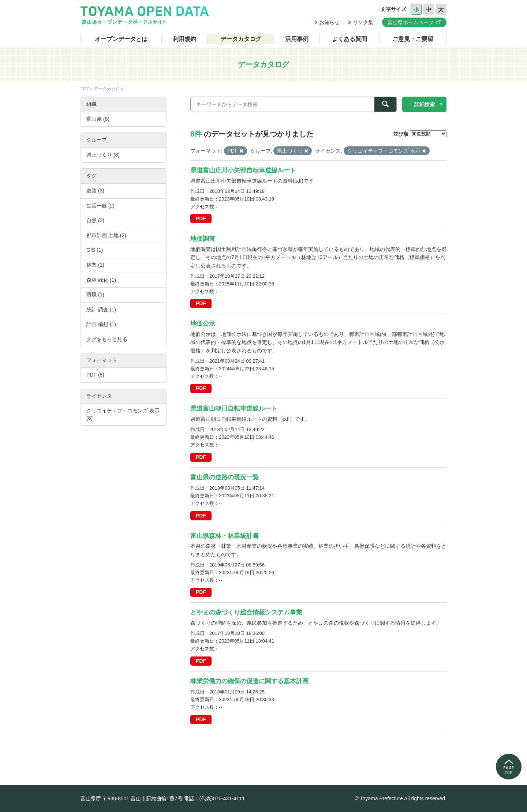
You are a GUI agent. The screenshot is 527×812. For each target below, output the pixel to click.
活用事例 (297, 39)
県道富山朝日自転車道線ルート (234, 409)
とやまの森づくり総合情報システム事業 (246, 612)
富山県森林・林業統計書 (225, 536)
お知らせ (329, 22)
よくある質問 (350, 39)
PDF (201, 218)
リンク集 (363, 22)
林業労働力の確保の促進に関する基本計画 (249, 681)
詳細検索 (425, 104)
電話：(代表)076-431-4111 (214, 798)
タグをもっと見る (107, 339)
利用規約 (184, 39)
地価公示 (203, 324)
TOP (85, 89)
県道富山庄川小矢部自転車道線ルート (243, 170)
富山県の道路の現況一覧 (225, 477)
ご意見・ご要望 (413, 39)
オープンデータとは (121, 39)
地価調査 (203, 239)
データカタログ (241, 39)
